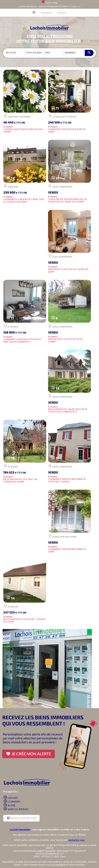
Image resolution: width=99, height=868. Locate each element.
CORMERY (12, 801)
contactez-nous (77, 840)
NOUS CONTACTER (21, 818)
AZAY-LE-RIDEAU (16, 809)
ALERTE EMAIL (49, 3)
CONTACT (62, 13)
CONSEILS (46, 13)
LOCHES (11, 798)
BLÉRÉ (9, 805)
